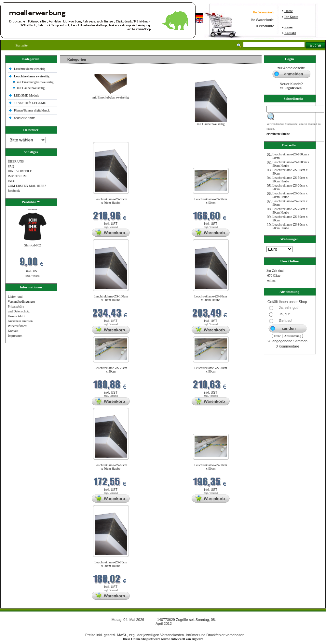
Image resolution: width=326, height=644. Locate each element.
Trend (278, 336)
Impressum (15, 336)
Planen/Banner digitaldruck (32, 110)
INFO (12, 181)
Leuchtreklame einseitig (30, 69)
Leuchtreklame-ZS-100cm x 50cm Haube (111, 298)
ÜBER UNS (16, 161)
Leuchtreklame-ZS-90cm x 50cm (211, 370)
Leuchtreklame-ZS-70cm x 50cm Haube (111, 564)
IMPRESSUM (17, 176)
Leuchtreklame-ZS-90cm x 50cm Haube (111, 201)
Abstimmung (293, 336)
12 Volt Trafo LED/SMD (30, 103)
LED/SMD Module (27, 95)
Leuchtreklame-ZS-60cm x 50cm (211, 201)
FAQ (11, 166)
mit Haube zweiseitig (31, 88)
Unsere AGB (16, 316)
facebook (14, 191)
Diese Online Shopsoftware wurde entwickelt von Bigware (163, 639)
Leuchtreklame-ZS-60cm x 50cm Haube (111, 467)
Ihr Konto (291, 17)
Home (289, 11)
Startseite (20, 45)
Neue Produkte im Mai (76, 138)
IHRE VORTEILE (20, 171)
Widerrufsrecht (18, 326)
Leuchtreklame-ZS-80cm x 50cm (211, 467)
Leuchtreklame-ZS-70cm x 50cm (111, 370)
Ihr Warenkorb (264, 12)
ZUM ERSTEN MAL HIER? (27, 186)
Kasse (288, 27)
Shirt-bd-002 (32, 245)
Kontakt (290, 33)
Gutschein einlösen (20, 321)
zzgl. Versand (33, 276)
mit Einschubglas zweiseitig (35, 82)
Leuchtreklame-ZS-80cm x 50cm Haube (211, 298)
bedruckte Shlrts (25, 118)
